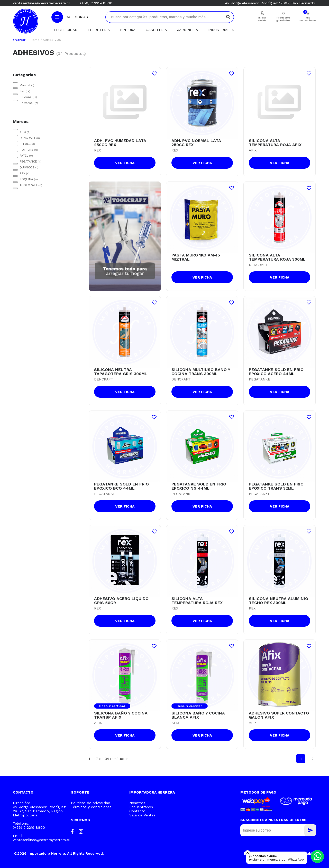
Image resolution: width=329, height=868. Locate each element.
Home (35, 40)
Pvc (25, 91)
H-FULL (27, 144)
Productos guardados (283, 19)
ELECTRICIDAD (64, 30)
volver (19, 40)
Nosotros (137, 803)
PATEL (26, 156)
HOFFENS (29, 150)
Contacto (137, 811)
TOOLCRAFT (31, 185)
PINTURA (128, 30)
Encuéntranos (141, 807)
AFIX (25, 132)
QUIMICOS (29, 167)
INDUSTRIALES (221, 30)
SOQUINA (29, 179)
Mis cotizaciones (308, 19)
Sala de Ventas (142, 815)
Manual (27, 85)
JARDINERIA (188, 30)
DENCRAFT (30, 138)
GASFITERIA (156, 30)
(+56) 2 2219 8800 (96, 3)
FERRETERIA (99, 30)
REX (25, 173)
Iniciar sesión (262, 19)
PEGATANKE (30, 161)
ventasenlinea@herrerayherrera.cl (41, 3)
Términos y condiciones (91, 807)
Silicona (28, 97)
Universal (29, 103)
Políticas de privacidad (91, 803)
